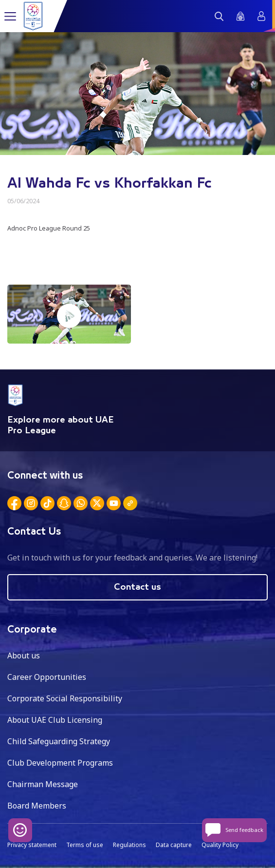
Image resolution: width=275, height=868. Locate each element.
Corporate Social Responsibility (65, 698)
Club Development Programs (60, 763)
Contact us (137, 587)
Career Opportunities (47, 677)
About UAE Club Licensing (55, 720)
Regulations (129, 845)
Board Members (37, 806)
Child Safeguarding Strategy (59, 741)
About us (24, 656)
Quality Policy (220, 845)
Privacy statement (32, 845)
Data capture (174, 845)
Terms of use (85, 845)
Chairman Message (43, 784)
